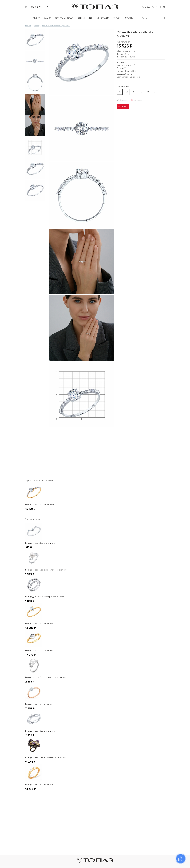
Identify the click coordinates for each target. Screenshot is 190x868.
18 (148, 92)
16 (120, 92)
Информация (103, 18)
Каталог (47, 18)
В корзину (123, 106)
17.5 (141, 92)
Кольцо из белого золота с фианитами (56, 26)
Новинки (81, 18)
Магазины (129, 18)
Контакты (117, 18)
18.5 (155, 92)
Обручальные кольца (64, 18)
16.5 (127, 92)
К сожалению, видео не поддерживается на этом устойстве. (67, 437)
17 (134, 92)
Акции (91, 18)
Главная (36, 18)
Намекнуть (138, 100)
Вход (147, 7)
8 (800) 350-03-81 (41, 7)
